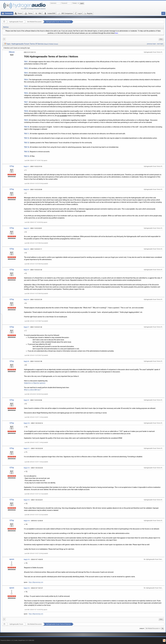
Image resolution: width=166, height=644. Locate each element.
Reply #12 (27, 468)
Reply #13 (27, 500)
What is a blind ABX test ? (33, 390)
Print (161, 39)
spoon (12, 559)
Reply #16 (27, 588)
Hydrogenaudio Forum (16, 22)
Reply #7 (26, 327)
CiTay (12, 166)
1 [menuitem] (4, 39)
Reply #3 (26, 228)
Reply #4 (26, 249)
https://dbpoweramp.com (36, 582)
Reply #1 (26, 166)
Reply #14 (27, 521)
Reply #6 (26, 300)
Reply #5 (26, 270)
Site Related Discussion (34, 22)
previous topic (151, 44)
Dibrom (12, 52)
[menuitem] (161, 39)
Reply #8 (26, 361)
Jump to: (142, 628)
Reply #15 (27, 559)
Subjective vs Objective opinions (35, 383)
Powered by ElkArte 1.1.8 (7, 640)
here (116, 33)
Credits (16, 640)
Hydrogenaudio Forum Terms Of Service (58, 22)
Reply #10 (27, 423)
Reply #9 (26, 400)
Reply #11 (27, 448)
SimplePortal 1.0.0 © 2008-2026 (26, 640)
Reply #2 (26, 190)
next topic (160, 44)
